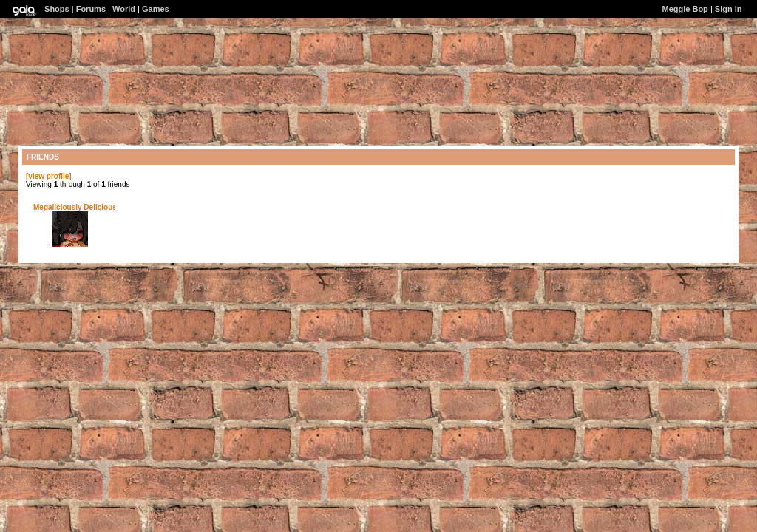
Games (156, 9)
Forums (91, 9)
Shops (57, 9)
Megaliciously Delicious (75, 207)
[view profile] (49, 176)
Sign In (729, 9)
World (124, 9)
